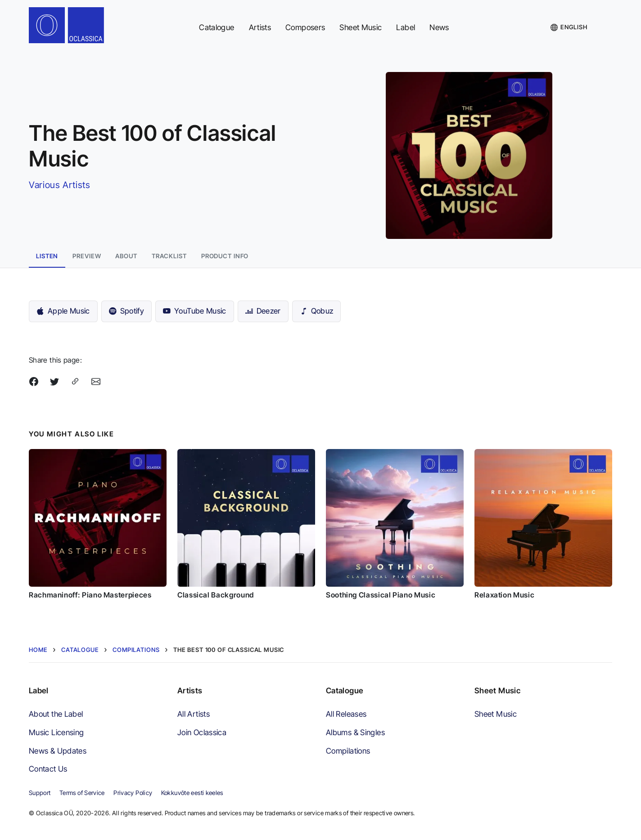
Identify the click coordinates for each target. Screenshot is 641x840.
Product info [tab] (225, 256)
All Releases (346, 714)
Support (40, 793)
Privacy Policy (133, 793)
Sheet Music (361, 27)
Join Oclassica (202, 732)
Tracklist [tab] (169, 256)
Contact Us (48, 769)
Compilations (348, 751)
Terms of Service (82, 793)
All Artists (194, 714)
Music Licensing (56, 732)
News (439, 27)
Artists (260, 27)
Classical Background (216, 595)
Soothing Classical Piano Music (381, 595)
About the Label (56, 714)
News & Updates (58, 751)
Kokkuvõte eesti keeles (192, 793)
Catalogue (217, 27)
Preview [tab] (87, 256)
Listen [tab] (47, 256)
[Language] (569, 27)
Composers (305, 27)
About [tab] (126, 256)
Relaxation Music (504, 595)
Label (406, 27)
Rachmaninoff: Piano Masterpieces (90, 595)
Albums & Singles (355, 732)
